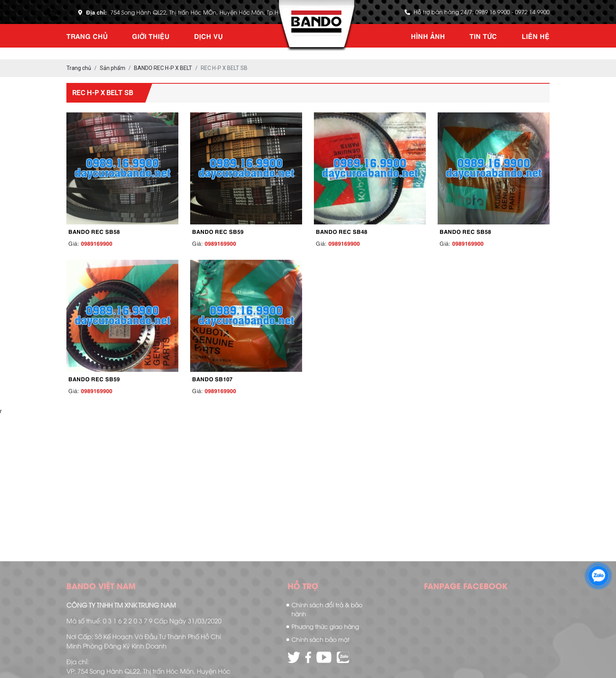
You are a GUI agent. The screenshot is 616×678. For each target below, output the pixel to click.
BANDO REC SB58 (94, 231)
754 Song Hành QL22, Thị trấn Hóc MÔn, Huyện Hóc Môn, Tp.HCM (199, 12)
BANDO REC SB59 (218, 231)
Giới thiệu (151, 36)
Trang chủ (87, 36)
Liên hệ (536, 36)
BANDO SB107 (212, 379)
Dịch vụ (208, 36)
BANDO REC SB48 (342, 231)
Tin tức (483, 36)
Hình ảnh (428, 36)
